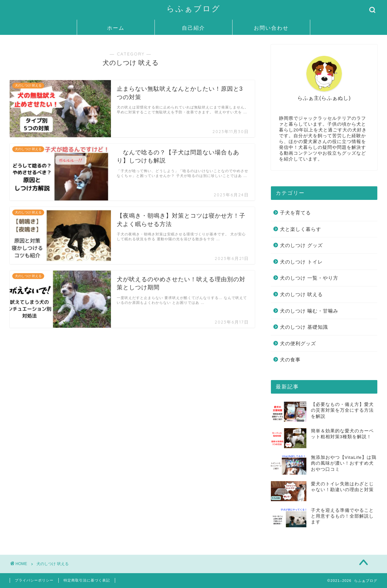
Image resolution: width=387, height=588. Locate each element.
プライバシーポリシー (34, 580)
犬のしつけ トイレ (301, 262)
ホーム (116, 28)
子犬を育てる (295, 213)
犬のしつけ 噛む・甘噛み (309, 311)
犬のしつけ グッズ (301, 245)
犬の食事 (290, 360)
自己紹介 (193, 28)
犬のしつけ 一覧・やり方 (309, 278)
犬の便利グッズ (298, 343)
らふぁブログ (193, 8)
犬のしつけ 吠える (301, 294)
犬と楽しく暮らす (301, 229)
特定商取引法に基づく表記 (87, 580)
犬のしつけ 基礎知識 (304, 327)
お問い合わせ (271, 28)
